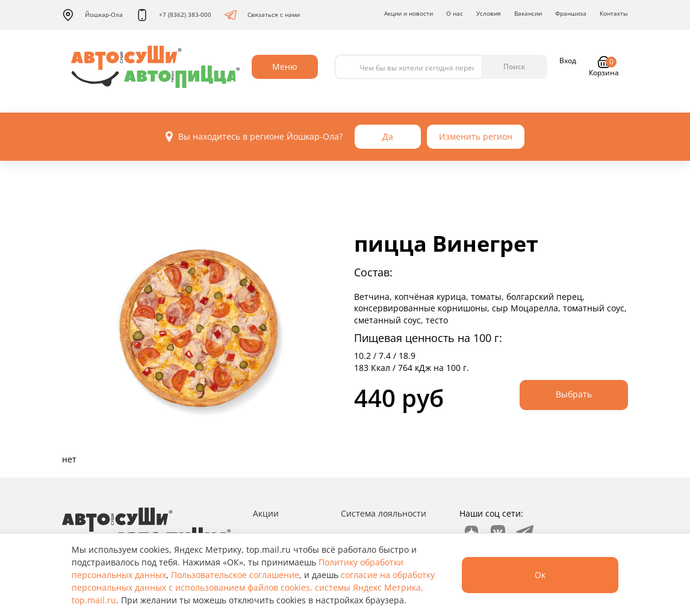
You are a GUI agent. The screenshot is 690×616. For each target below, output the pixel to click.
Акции (266, 513)
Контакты (614, 13)
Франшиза (571, 13)
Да (388, 136)
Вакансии (528, 13)
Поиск (514, 67)
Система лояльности (384, 513)
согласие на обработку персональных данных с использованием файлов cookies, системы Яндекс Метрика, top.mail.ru (253, 587)
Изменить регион (476, 136)
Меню (285, 67)
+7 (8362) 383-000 (174, 15)
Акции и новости (409, 13)
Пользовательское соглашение (235, 575)
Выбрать (574, 394)
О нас (455, 13)
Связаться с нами (262, 15)
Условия (489, 13)
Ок (540, 575)
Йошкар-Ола (92, 15)
